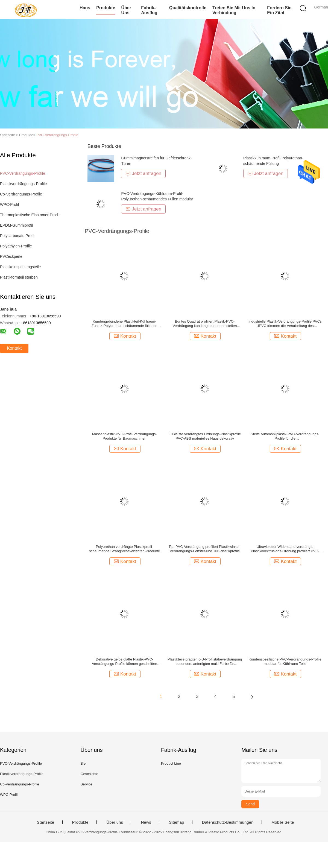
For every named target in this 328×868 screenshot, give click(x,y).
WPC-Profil (9, 204)
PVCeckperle (11, 256)
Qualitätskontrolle (188, 8)
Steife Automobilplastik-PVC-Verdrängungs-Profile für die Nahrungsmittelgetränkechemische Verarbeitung (285, 436)
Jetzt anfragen (143, 173)
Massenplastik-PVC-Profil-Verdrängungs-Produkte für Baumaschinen (125, 436)
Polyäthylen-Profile (16, 246)
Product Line (171, 763)
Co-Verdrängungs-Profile (21, 194)
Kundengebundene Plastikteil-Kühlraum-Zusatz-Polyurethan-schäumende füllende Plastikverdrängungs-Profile (125, 324)
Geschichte (89, 774)
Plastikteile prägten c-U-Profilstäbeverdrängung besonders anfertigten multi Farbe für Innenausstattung (205, 662)
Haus (85, 8)
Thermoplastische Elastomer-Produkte (31, 215)
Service (86, 784)
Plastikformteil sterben (19, 277)
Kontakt (14, 348)
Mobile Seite (283, 822)
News (146, 822)
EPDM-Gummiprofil (17, 225)
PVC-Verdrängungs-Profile (57, 135)
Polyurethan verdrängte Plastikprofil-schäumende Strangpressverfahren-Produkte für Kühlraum (125, 549)
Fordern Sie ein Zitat (279, 10)
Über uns (126, 10)
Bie (83, 763)
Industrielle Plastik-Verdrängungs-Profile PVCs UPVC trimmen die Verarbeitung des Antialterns (285, 324)
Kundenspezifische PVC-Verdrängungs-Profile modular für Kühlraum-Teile (285, 661)
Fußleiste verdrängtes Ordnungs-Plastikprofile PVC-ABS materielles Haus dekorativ (205, 436)
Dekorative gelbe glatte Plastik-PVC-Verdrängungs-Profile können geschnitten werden (125, 662)
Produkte (106, 8)
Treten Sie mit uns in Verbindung (234, 10)
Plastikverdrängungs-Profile (23, 184)
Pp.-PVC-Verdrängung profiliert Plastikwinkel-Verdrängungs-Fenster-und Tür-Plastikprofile (205, 549)
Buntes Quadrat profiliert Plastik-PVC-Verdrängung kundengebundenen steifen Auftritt (205, 324)
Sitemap (176, 822)
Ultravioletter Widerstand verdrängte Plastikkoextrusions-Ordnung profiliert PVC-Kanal (285, 549)
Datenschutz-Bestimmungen (228, 822)
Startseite (46, 822)
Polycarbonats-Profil (17, 236)
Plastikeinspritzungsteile (20, 267)
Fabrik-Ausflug (149, 10)
